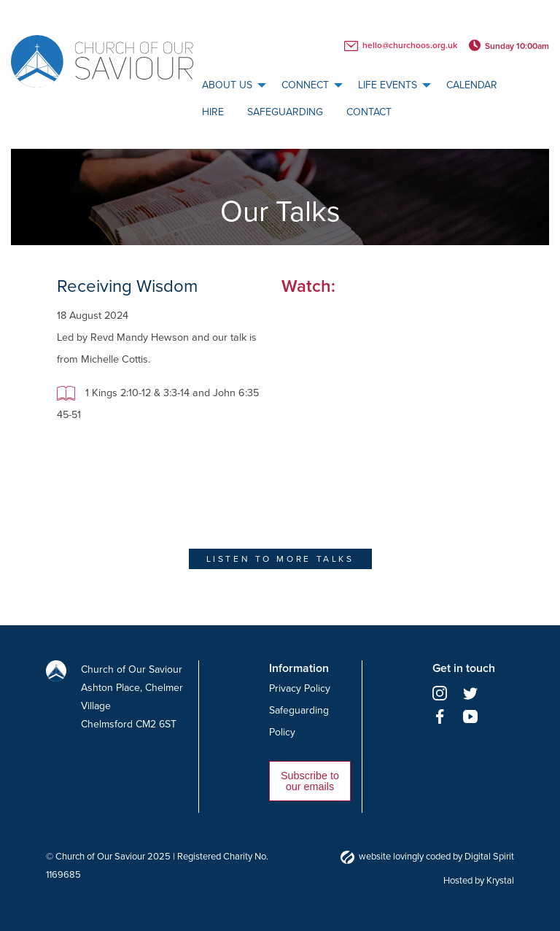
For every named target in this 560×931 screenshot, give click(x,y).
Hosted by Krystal (479, 881)
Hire (213, 112)
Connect (305, 85)
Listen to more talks (280, 559)
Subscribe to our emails (310, 781)
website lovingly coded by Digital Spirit (427, 857)
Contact (369, 112)
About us (227, 85)
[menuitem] (230, 85)
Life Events (388, 85)
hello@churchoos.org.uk (401, 46)
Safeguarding (285, 112)
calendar (472, 85)
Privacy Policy (300, 688)
